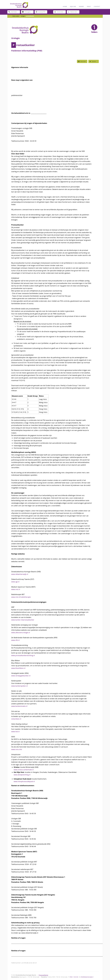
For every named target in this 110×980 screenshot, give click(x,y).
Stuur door (82, 61)
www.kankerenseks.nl (19, 706)
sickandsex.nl (16, 719)
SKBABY (81, 6)
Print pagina (26, 12)
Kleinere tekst (72, 12)
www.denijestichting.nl (22, 775)
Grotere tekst (59, 12)
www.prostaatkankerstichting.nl (23, 655)
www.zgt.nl (15, 582)
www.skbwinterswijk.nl (20, 574)
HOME (65, 6)
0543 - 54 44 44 (74, 977)
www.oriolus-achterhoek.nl (24, 770)
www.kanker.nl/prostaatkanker (23, 620)
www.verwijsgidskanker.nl (21, 676)
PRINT (89, 6)
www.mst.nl (16, 589)
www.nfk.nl (15, 640)
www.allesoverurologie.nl (21, 633)
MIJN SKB (73, 6)
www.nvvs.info (17, 749)
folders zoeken (16, 16)
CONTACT (97, 6)
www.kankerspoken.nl (20, 686)
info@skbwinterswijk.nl (87, 977)
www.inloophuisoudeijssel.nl (24, 781)
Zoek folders (13, 12)
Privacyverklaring (43, 975)
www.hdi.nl (15, 732)
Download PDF (41, 12)
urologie (23, 16)
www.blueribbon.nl (18, 668)
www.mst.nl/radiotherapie (21, 597)
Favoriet (93, 61)
